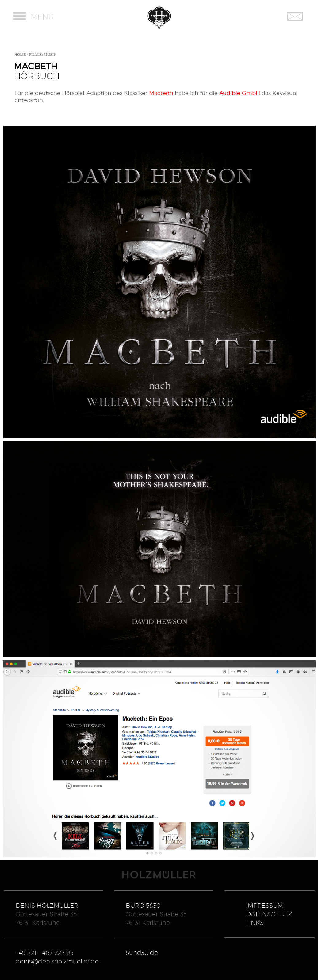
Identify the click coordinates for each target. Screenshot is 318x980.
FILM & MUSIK (43, 54)
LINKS (255, 923)
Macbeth (161, 93)
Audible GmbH (240, 93)
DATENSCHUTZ (269, 914)
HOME (20, 54)
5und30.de (142, 953)
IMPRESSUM (264, 906)
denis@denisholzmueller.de (57, 961)
